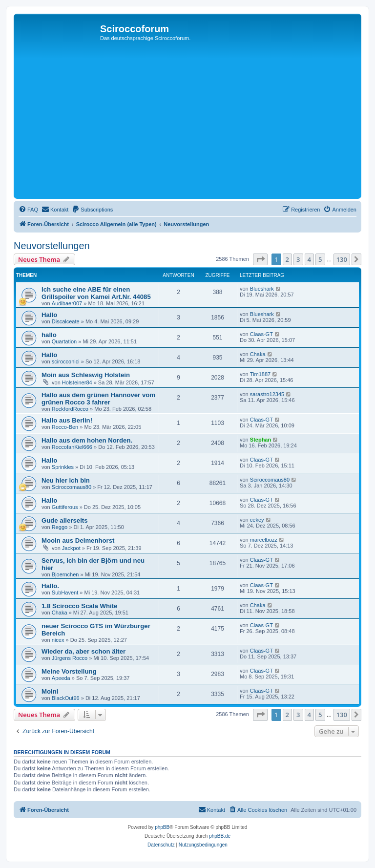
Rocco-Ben (65, 427)
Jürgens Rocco (70, 658)
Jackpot (71, 548)
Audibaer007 (67, 303)
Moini (50, 691)
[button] (260, 259)
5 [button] (320, 259)
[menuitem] (28, 210)
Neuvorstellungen (52, 246)
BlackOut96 (66, 698)
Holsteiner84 (77, 382)
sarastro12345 (267, 394)
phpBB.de (220, 836)
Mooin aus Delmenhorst (78, 540)
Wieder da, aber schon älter (83, 651)
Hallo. (50, 586)
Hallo (49, 315)
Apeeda (61, 678)
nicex (58, 640)
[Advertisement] (187, 123)
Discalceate (66, 321)
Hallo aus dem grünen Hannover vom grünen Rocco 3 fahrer (98, 399)
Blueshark (262, 289)
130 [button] (342, 259)
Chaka (258, 354)
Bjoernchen (65, 574)
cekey (257, 520)
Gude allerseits (65, 520)
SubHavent (65, 593)
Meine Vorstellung (69, 671)
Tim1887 (260, 374)
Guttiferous (65, 507)
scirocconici (66, 361)
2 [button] (287, 259)
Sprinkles (63, 467)
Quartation (64, 341)
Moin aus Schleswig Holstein (86, 375)
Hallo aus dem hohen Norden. (87, 440)
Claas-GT (261, 334)
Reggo (60, 527)
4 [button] (309, 259)
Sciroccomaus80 (72, 487)
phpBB (162, 827)
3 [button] (298, 259)
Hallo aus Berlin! (67, 420)
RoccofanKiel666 (72, 447)
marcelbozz (264, 540)
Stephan (260, 440)
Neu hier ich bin (66, 480)
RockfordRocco (70, 409)
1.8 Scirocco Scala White (79, 606)
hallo (49, 335)
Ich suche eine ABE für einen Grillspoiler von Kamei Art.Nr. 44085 (96, 293)
